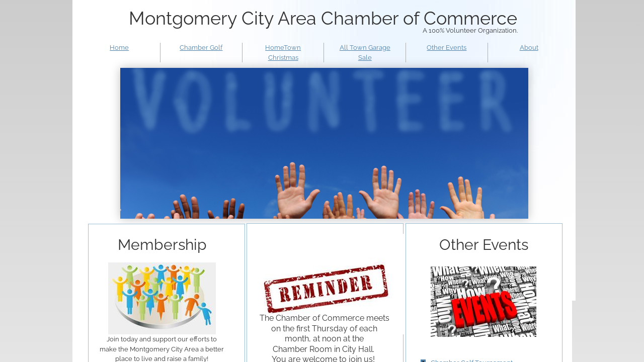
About (529, 48)
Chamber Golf (201, 48)
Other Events (447, 48)
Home (119, 48)
